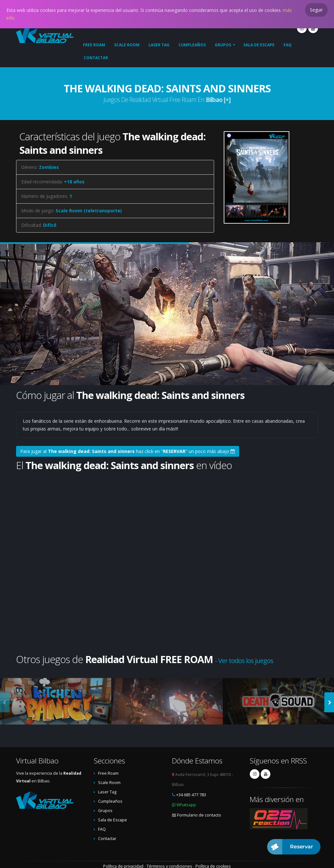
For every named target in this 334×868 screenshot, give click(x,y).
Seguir (316, 10)
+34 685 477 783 (191, 795)
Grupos (223, 45)
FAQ (288, 45)
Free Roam (94, 45)
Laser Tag (159, 45)
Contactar (96, 58)
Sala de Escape (259, 45)
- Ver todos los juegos (244, 661)
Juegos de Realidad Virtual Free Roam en (167, 100)
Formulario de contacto (199, 815)
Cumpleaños (192, 45)
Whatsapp (186, 805)
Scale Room (127, 45)
